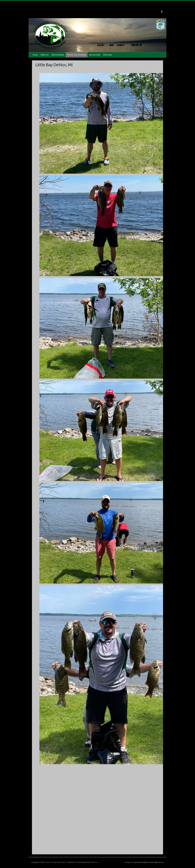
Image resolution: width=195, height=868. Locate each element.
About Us (45, 55)
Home (35, 55)
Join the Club (95, 55)
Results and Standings (77, 55)
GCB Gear (107, 55)
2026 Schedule (58, 55)
